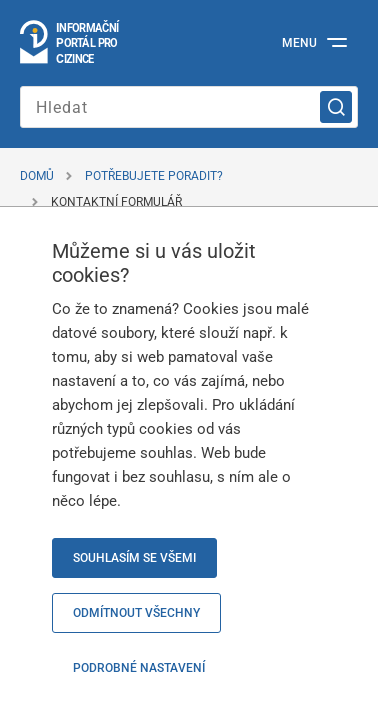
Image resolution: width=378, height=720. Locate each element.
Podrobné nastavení (139, 668)
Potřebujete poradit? (154, 176)
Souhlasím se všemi (134, 558)
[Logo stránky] (70, 43)
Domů (37, 176)
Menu (299, 43)
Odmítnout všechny (136, 613)
